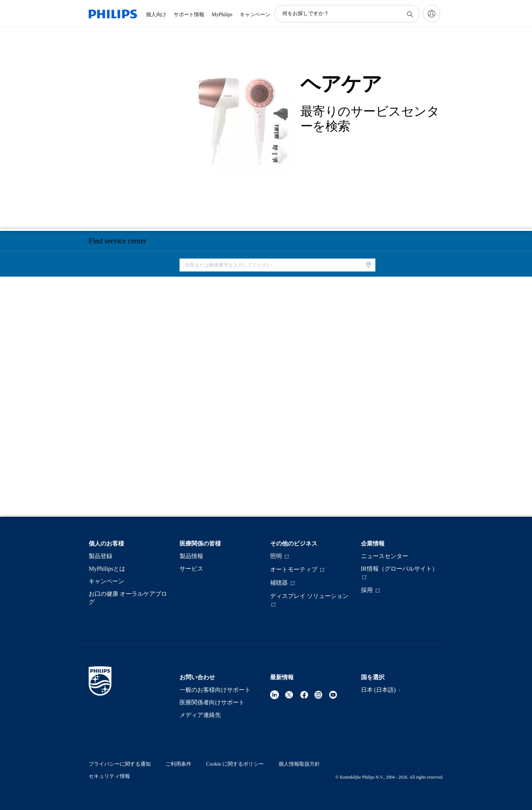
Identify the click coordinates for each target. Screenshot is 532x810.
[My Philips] (432, 14)
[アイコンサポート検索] (410, 14)
